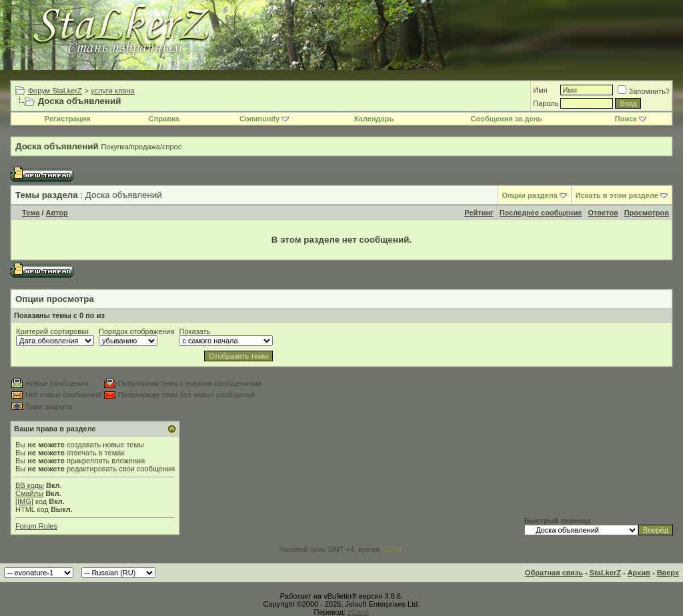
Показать (194, 331)
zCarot (358, 612)
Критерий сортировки (52, 331)
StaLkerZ (605, 573)
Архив (639, 573)
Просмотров (647, 213)
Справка (164, 119)
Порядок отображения (136, 331)
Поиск (631, 119)
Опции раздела (530, 195)
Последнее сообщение (541, 213)
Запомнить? (644, 91)
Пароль (546, 103)
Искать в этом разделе (617, 195)
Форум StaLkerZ (55, 91)
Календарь (374, 119)
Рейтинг (479, 213)
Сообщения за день (507, 119)
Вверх (668, 573)
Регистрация (68, 119)
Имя (540, 90)
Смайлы (29, 493)
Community (264, 119)
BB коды (30, 485)
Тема (31, 213)
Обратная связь (554, 573)
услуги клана (113, 91)
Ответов (603, 213)
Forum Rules (36, 526)
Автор (57, 213)
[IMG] (24, 501)
